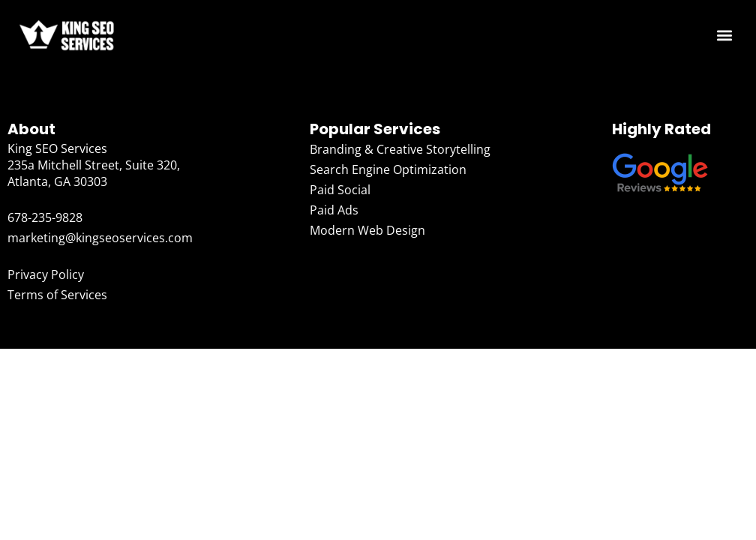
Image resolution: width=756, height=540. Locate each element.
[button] (725, 36)
